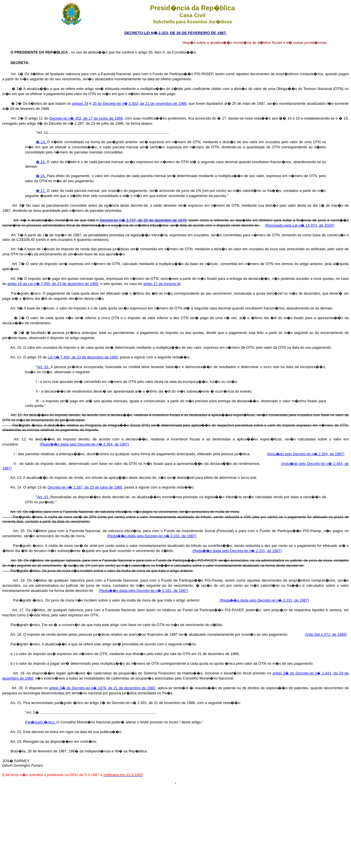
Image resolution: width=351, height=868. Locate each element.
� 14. (41, 142)
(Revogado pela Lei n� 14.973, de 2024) (299, 225)
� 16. (41, 176)
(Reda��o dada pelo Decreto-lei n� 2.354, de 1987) (84, 444)
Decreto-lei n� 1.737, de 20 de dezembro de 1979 (143, 220)
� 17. (41, 191)
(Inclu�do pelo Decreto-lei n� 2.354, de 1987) (306, 454)
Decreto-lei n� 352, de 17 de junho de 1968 (86, 118)
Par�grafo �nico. (41, 722)
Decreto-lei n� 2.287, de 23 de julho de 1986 (85, 487)
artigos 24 (80, 103)
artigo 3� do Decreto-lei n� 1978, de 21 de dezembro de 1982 (102, 688)
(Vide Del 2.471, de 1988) (326, 634)
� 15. (41, 162)
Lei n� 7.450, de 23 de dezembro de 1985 (83, 357)
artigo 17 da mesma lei (162, 284)
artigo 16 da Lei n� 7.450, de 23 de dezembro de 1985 (53, 284)
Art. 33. (44, 367)
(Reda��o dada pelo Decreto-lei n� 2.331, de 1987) (151, 536)
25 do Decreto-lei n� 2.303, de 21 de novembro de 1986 (139, 103)
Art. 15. (44, 497)
